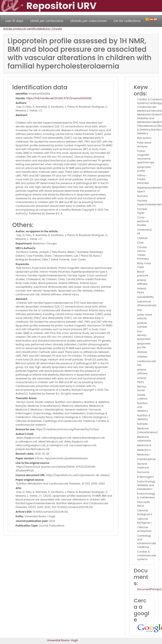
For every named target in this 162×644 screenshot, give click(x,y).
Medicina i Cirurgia (50, 29)
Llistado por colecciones (89, 21)
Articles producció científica (21, 29)
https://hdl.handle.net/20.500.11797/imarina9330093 (59, 98)
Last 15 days (14, 21)
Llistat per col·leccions (47, 21)
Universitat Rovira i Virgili (62, 640)
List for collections (127, 21)
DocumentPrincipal (149, 589)
